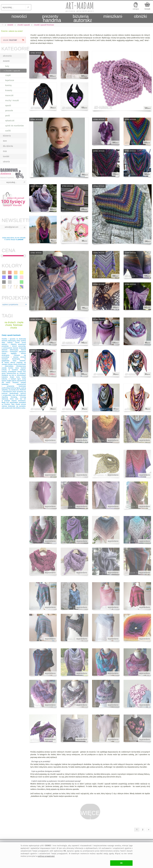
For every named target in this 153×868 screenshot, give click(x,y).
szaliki (8, 131)
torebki (6, 156)
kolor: (10, 40)
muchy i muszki (12, 101)
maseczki (9, 95)
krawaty (9, 90)
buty (7, 66)
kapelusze (10, 80)
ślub (5, 151)
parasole (9, 111)
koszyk (147, 9)
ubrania (6, 162)
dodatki (6, 61)
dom (5, 141)
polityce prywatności (46, 856)
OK (121, 863)
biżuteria (7, 136)
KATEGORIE (14, 49)
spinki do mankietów (14, 126)
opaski (8, 106)
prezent (20, 240)
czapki (8, 75)
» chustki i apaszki (12, 71)
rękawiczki (10, 121)
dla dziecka (8, 146)
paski (8, 116)
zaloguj (136, 9)
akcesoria (7, 56)
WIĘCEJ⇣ (90, 814)
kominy (8, 85)
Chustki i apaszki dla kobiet (12, 31)
